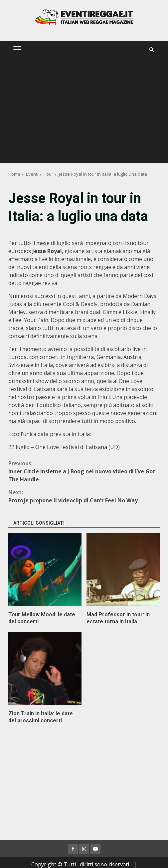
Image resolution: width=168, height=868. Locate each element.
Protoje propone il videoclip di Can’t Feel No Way (84, 496)
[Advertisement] (84, 113)
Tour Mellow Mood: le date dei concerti (45, 570)
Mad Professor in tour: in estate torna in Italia (123, 570)
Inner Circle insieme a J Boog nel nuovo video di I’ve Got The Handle (84, 471)
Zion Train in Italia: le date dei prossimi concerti (45, 669)
